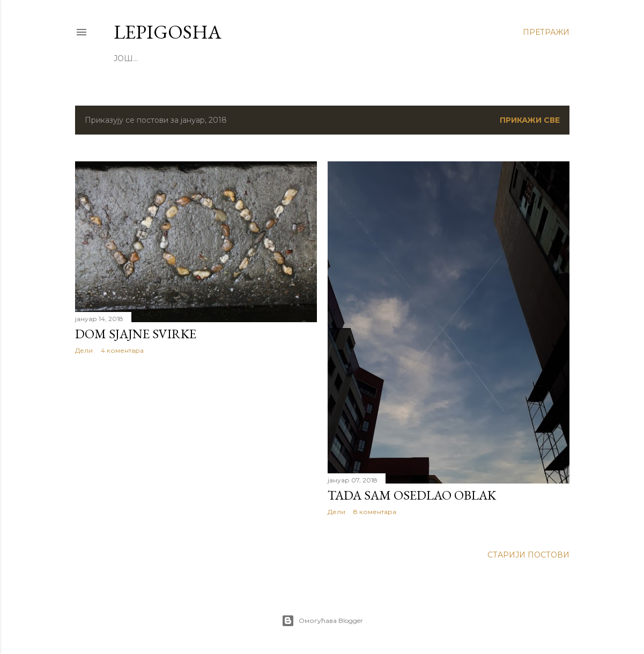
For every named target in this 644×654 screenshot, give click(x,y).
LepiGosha (168, 32)
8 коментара (375, 512)
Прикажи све (530, 120)
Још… (126, 58)
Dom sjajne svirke (136, 334)
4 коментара (122, 350)
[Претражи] (546, 32)
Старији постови (528, 555)
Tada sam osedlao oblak (412, 495)
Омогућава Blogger (322, 621)
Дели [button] (84, 350)
